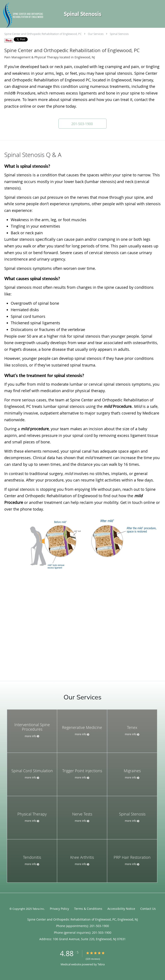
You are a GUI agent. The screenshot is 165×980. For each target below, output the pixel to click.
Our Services (96, 34)
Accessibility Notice (121, 909)
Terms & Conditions (88, 909)
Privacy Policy (59, 909)
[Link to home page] (30, 16)
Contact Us (148, 909)
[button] (82, 124)
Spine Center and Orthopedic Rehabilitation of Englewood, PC (43, 34)
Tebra (101, 964)
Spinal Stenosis (119, 34)
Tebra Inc (38, 909)
